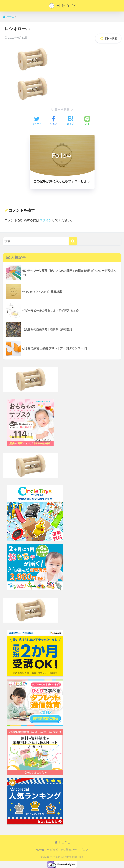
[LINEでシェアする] (87, 121)
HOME (62, 842)
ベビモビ (52, 850)
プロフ (84, 850)
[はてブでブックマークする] (70, 121)
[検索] (73, 241)
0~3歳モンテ (69, 850)
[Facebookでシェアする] (54, 121)
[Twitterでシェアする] (37, 121)
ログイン (46, 220)
